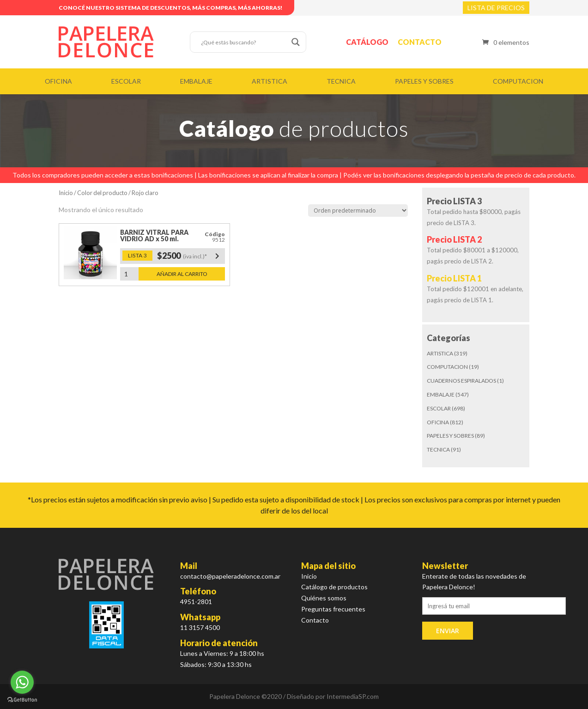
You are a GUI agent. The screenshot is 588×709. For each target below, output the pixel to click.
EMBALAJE (196, 81)
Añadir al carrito (182, 274)
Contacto (420, 42)
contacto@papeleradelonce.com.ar (230, 576)
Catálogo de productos (334, 587)
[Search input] (244, 42)
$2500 (190, 256)
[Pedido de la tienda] (358, 211)
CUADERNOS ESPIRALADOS (461, 381)
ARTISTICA (270, 81)
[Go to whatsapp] (22, 682)
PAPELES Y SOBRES (424, 81)
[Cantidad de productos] (129, 274)
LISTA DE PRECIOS (496, 8)
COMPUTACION (518, 81)
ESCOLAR (126, 81)
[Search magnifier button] (296, 42)
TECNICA (341, 81)
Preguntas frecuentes (333, 609)
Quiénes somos (324, 598)
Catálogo (367, 42)
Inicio (66, 193)
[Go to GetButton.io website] (22, 700)
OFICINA (58, 81)
